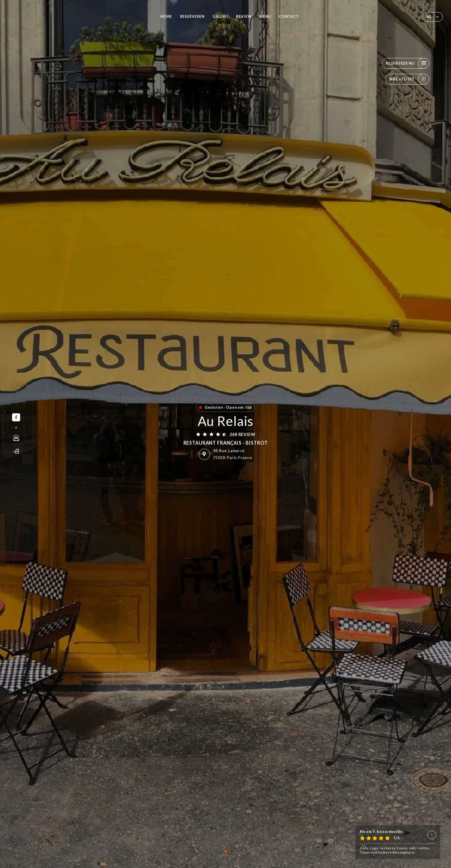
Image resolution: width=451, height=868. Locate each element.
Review (244, 17)
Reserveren (192, 17)
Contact (289, 17)
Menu (265, 17)
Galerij (220, 17)
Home (166, 17)
